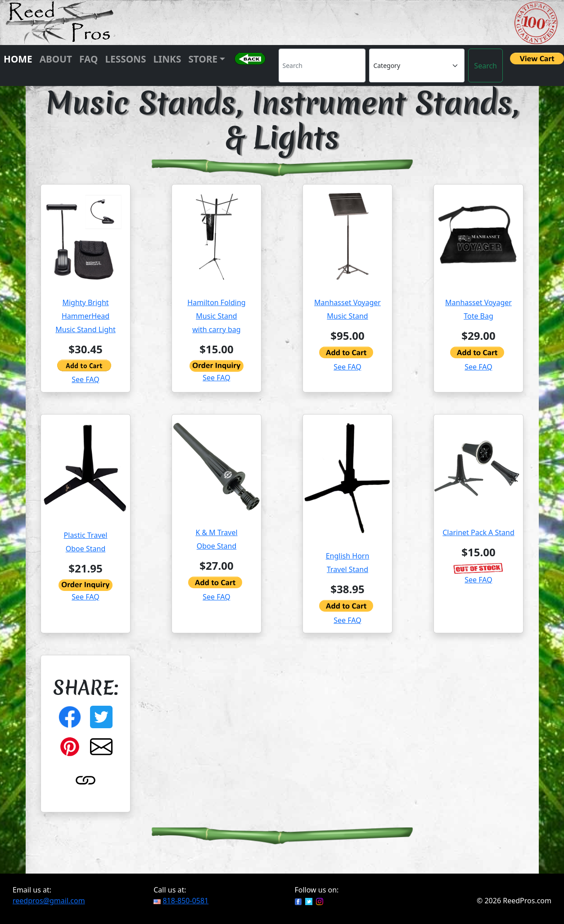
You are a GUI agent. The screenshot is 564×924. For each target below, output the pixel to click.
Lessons (125, 59)
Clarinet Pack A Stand (478, 532)
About (56, 59)
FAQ (88, 59)
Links (167, 59)
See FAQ (85, 379)
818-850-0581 (185, 901)
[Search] (322, 65)
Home (18, 59)
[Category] (417, 65)
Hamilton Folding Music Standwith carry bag (216, 316)
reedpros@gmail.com (49, 901)
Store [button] (203, 59)
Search (485, 66)
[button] (250, 65)
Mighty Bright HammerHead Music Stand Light (85, 316)
